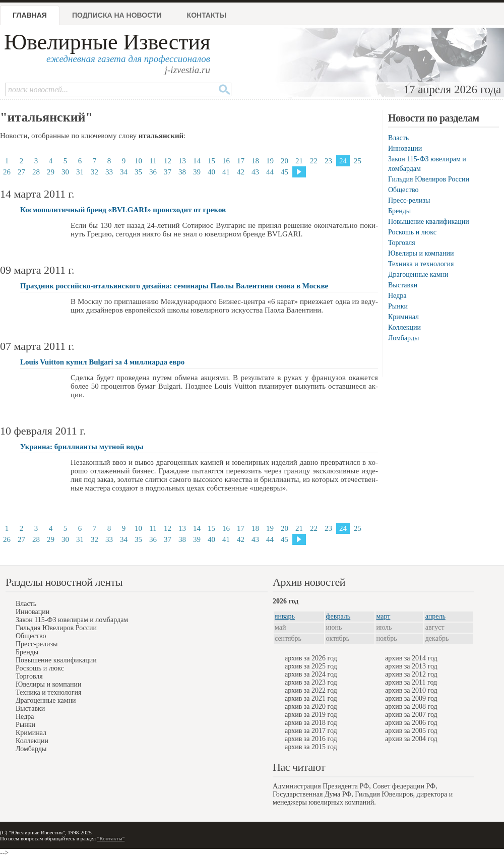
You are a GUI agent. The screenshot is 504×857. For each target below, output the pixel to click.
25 (358, 161)
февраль (338, 616)
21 (299, 161)
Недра (397, 296)
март (384, 616)
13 (182, 161)
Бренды (399, 211)
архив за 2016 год (311, 739)
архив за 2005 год (411, 731)
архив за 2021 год (311, 698)
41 (226, 172)
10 (138, 161)
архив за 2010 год (411, 690)
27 (21, 172)
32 (94, 172)
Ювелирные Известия (107, 42)
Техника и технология (421, 264)
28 (36, 172)
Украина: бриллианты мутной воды (82, 447)
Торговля (402, 243)
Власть (398, 138)
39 (197, 172)
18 (255, 161)
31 (80, 172)
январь (285, 616)
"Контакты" (111, 838)
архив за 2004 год (411, 739)
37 (168, 172)
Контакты (207, 15)
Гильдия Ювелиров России (429, 179)
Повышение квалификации (429, 222)
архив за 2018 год (311, 723)
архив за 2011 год (411, 682)
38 (182, 172)
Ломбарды (403, 338)
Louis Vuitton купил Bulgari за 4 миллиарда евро (102, 362)
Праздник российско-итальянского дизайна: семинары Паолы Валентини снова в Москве (174, 286)
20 (285, 161)
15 (211, 161)
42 (241, 172)
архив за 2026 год (311, 658)
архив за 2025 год (311, 666)
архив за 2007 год (411, 715)
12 (168, 161)
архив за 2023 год (311, 682)
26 (7, 172)
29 (51, 172)
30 (65, 172)
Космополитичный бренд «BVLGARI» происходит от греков (123, 210)
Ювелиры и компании (421, 253)
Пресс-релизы (409, 200)
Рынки (398, 306)
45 (285, 172)
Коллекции (404, 327)
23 (328, 161)
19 (270, 161)
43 (255, 172)
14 (197, 161)
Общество (403, 190)
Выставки (403, 285)
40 (211, 172)
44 (270, 172)
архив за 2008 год (411, 707)
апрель (435, 616)
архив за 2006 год (411, 723)
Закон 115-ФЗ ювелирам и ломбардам (72, 620)
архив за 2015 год (311, 747)
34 (124, 172)
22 (314, 161)
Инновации (405, 148)
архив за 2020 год (311, 707)
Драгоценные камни (418, 274)
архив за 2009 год (411, 698)
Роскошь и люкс (412, 232)
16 (226, 161)
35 (138, 172)
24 (343, 161)
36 (153, 172)
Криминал (403, 317)
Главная (30, 15)
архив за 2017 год (311, 731)
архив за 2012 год (411, 674)
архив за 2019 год (311, 715)
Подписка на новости (117, 15)
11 (153, 161)
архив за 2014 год (411, 658)
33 (109, 172)
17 (241, 161)
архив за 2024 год (311, 674)
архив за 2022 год (311, 690)
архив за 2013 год (411, 666)
